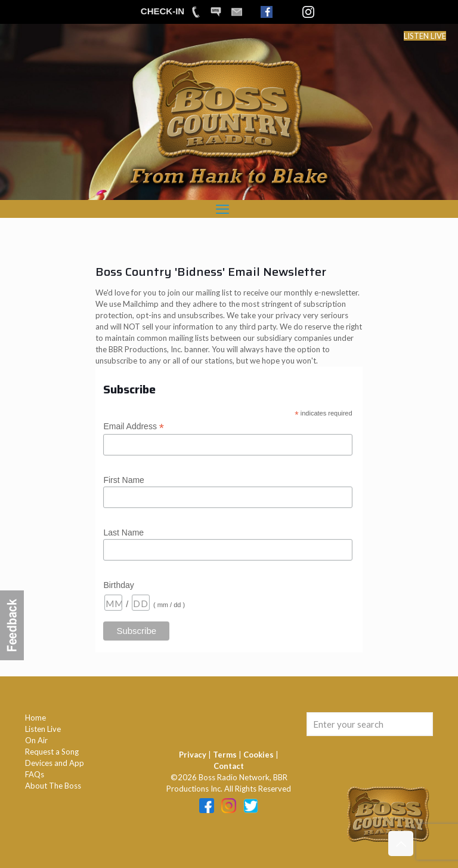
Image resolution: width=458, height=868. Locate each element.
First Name (123, 480)
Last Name (123, 533)
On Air (36, 740)
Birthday (118, 585)
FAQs (35, 774)
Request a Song (52, 752)
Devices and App (55, 763)
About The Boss (53, 786)
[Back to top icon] (401, 844)
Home (35, 718)
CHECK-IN (163, 11)
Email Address (134, 427)
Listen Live (43, 729)
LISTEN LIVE (425, 36)
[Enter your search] (370, 724)
